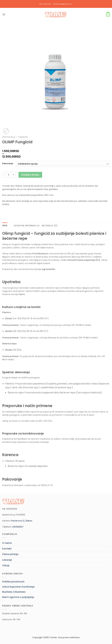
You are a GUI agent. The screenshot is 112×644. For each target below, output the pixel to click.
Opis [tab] (5, 226)
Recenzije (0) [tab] (50, 226)
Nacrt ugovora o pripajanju (18, 597)
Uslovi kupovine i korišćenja (18, 587)
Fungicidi (23, 137)
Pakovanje (8, 164)
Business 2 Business (14, 592)
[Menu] (4, 14)
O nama (7, 543)
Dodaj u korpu (30, 175)
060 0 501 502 (45, 4)
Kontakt (7, 549)
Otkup (6, 565)
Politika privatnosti (13, 582)
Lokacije (7, 560)
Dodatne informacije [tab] (27, 226)
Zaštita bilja (9, 137)
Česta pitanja (10, 554)
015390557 (18, 527)
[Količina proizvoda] (9, 175)
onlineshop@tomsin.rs (63, 4)
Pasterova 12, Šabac (22, 521)
